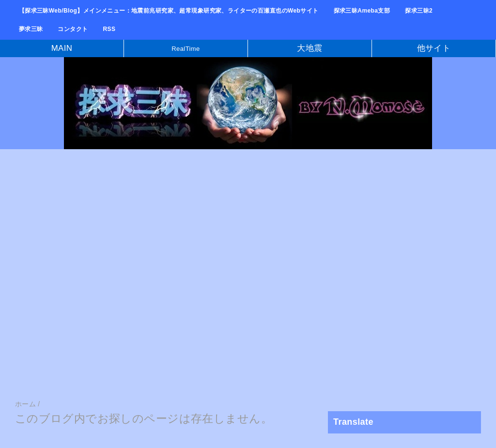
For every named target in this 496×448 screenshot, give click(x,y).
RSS (109, 29)
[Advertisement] (248, 229)
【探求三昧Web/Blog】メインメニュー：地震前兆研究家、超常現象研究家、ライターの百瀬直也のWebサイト (169, 11)
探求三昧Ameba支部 (362, 11)
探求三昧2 (419, 11)
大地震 (310, 48)
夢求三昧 (31, 29)
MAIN (62, 48)
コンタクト (73, 29)
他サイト (434, 48)
